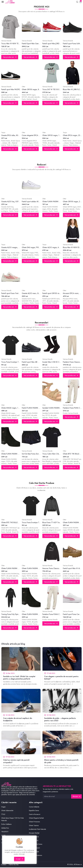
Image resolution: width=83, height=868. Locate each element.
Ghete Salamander (8, 811)
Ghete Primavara (35, 822)
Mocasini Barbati (35, 834)
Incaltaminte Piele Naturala (38, 830)
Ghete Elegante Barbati (37, 819)
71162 (3, 815)
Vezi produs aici (10, 57)
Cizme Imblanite (34, 808)
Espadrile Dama (34, 811)
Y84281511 (5, 832)
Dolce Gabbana (7, 825)
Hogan (4, 808)
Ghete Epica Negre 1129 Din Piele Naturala (13, 820)
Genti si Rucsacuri (35, 815)
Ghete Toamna (34, 826)
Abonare (76, 797)
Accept (20, 861)
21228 (3, 836)
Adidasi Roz (5, 829)
